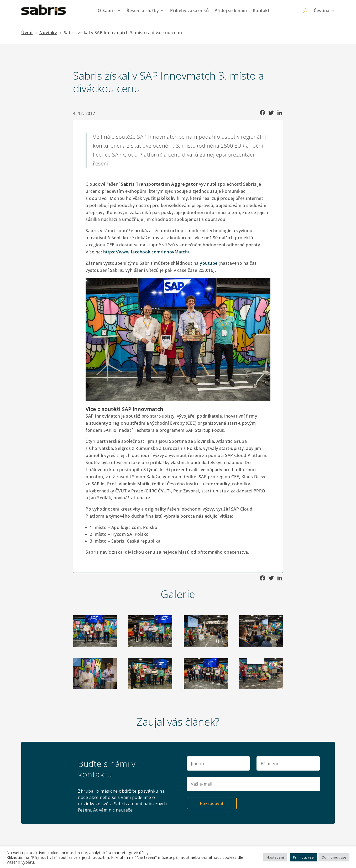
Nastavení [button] (275, 857)
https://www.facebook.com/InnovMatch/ (146, 252)
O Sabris (107, 11)
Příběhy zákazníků (190, 11)
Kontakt (261, 11)
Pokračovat (212, 803)
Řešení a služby (143, 11)
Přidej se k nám (231, 11)
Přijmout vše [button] (303, 857)
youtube (209, 263)
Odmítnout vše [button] (334, 857)
